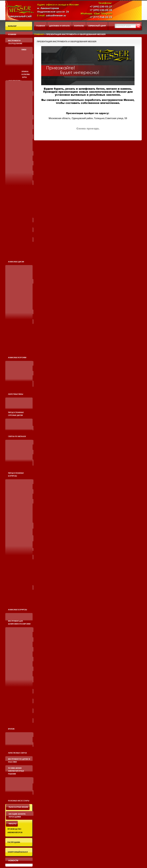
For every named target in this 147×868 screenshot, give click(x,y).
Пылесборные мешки (18, 807)
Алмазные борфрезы (18, 610)
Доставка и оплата (60, 26)
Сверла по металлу (17, 436)
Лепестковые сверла (17, 753)
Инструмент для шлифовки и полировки (19, 622)
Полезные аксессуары (19, 801)
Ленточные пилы (16, 394)
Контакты (79, 26)
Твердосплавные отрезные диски (16, 414)
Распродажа (14, 842)
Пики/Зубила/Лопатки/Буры (26, 63)
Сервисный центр (97, 26)
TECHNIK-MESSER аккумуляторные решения (16, 771)
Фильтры (12, 824)
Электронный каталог (18, 852)
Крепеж (11, 729)
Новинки (12, 34)
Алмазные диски (16, 262)
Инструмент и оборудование (15, 42)
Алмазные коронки (17, 357)
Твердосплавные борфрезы (16, 474)
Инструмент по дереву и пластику (19, 760)
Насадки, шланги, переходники (17, 815)
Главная (40, 26)
